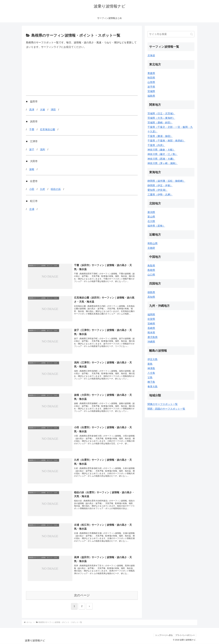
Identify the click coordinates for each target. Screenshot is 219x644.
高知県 (151, 297)
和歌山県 (153, 243)
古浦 (32, 209)
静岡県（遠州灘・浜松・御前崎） (166, 181)
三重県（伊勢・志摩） (160, 195)
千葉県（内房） (156, 145)
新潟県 (151, 212)
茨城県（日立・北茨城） (161, 114)
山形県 (151, 82)
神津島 (151, 368)
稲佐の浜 (56, 189)
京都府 (151, 248)
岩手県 (151, 87)
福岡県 (151, 315)
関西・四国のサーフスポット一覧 (166, 409)
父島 (150, 378)
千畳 (32, 129)
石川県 (151, 221)
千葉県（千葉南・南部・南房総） (166, 141)
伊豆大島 (153, 359)
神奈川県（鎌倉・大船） (161, 150)
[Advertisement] (82, 72)
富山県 (151, 217)
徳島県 (151, 292)
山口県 (151, 275)
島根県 (151, 270)
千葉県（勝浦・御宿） (160, 136)
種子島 (151, 382)
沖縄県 (151, 342)
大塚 (42, 110)
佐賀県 (151, 319)
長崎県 (151, 328)
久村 (42, 189)
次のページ (82, 595)
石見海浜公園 (47, 129)
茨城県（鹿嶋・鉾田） (160, 123)
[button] (192, 34)
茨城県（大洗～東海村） (161, 118)
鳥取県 (151, 266)
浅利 (42, 149)
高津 (32, 110)
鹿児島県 (153, 337)
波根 (32, 169)
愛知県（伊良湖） (158, 190)
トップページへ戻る (163, 635)
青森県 (151, 73)
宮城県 (151, 91)
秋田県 (151, 78)
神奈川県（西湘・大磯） (161, 159)
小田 (32, 189)
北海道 (151, 56)
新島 (150, 364)
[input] (171, 34)
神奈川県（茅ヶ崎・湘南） (163, 163)
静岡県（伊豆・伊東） (160, 186)
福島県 (151, 96)
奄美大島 (153, 387)
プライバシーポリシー (185, 635)
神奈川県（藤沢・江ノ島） (163, 154)
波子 (32, 149)
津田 (53, 110)
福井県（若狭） (156, 226)
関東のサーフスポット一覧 (163, 404)
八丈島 (151, 373)
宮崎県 (151, 324)
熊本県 (151, 333)
